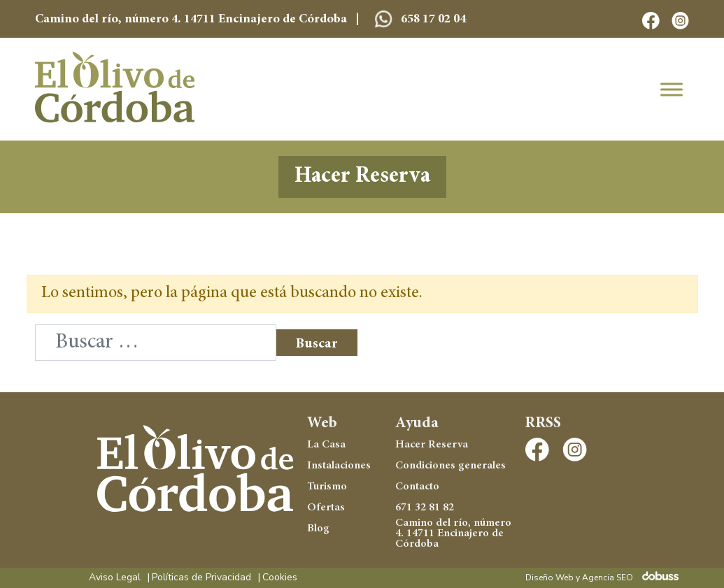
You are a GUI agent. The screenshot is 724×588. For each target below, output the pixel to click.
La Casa (326, 445)
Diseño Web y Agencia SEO (579, 578)
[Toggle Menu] (672, 89)
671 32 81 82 (425, 508)
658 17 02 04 (421, 20)
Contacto (417, 487)
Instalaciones (339, 466)
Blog (318, 529)
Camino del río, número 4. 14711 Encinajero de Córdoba (453, 534)
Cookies (280, 578)
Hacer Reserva (362, 177)
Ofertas (326, 508)
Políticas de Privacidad (201, 578)
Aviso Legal (115, 578)
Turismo (327, 487)
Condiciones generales (450, 466)
